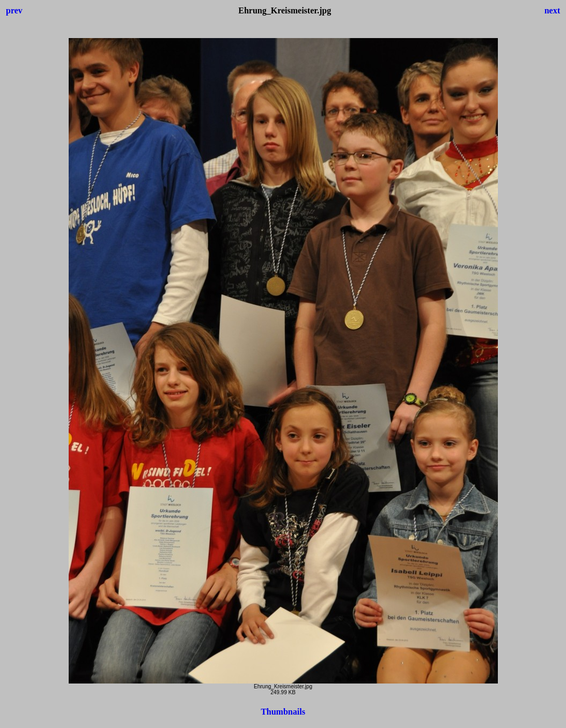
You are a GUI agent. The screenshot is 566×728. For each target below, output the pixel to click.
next (552, 10)
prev (14, 10)
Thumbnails (283, 712)
